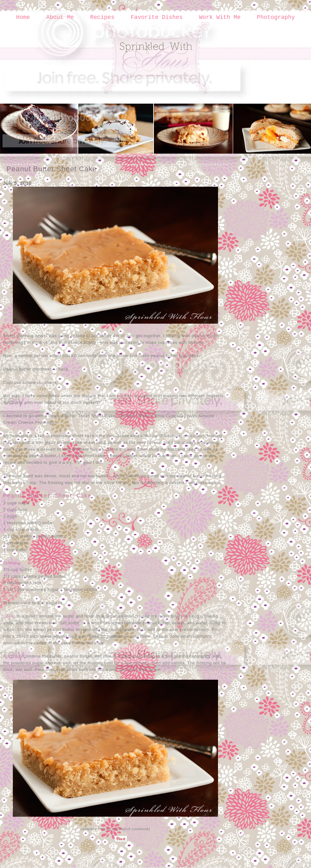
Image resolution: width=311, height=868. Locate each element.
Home (23, 17)
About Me (60, 17)
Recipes (102, 17)
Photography (276, 17)
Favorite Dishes (157, 17)
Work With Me (220, 17)
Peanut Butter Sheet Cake (52, 169)
